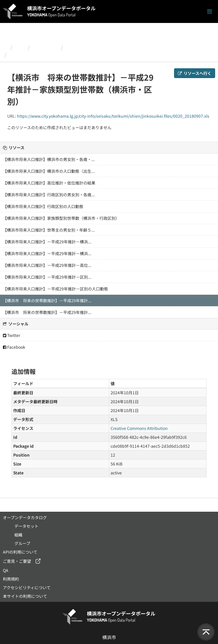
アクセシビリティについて (27, 587)
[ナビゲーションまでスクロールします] (210, 12)
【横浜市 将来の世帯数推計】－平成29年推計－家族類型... (79, 55)
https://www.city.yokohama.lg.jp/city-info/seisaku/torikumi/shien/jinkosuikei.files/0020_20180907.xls (113, 116)
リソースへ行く (195, 73)
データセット (26, 526)
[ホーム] (5, 47)
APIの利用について (20, 552)
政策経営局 (45, 47)
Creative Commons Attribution (139, 428)
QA (6, 570)
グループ (22, 543)
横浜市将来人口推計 (89, 47)
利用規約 (11, 579)
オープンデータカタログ (25, 517)
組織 (20, 47)
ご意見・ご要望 (17, 561)
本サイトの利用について (25, 596)
